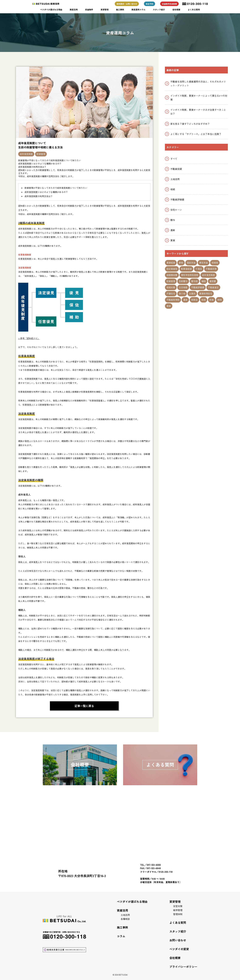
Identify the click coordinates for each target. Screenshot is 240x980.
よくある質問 (194, 10)
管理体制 (178, 914)
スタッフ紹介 (159, 10)
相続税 (215, 263)
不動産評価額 (177, 199)
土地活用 (175, 179)
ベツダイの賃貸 (179, 949)
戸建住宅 (171, 294)
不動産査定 (213, 287)
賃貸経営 (171, 263)
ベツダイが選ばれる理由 (51, 10)
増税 (204, 281)
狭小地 (182, 294)
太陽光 (192, 294)
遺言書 (213, 281)
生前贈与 (183, 281)
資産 (169, 306)
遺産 (173, 230)
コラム (121, 936)
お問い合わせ (178, 940)
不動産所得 (211, 269)
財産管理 (41, 154)
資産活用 (74, 10)
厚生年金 (204, 263)
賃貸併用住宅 (206, 294)
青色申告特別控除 (190, 275)
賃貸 (173, 240)
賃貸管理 (105, 10)
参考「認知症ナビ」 (30, 338)
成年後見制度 (26, 154)
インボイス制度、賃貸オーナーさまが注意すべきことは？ (198, 112)
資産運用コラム (138, 10)
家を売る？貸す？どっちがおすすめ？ (190, 124)
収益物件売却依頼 (169, 4)
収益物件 (89, 10)
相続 (173, 189)
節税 (181, 263)
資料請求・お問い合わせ (127, 4)
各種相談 (125, 919)
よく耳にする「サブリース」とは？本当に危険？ (196, 134)
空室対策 (178, 906)
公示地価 (183, 287)
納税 (220, 300)
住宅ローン (176, 210)
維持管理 (178, 910)
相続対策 (171, 287)
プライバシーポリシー (183, 967)
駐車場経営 (186, 269)
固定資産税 (172, 269)
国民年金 (191, 263)
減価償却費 (172, 275)
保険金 (194, 300)
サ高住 (199, 269)
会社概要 (176, 10)
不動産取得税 (173, 300)
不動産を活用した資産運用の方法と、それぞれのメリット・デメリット (198, 83)
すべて (174, 159)
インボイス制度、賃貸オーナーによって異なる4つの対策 (199, 98)
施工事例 (120, 10)
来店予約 (149, 4)
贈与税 (194, 281)
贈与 (173, 220)
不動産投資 (176, 169)
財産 (212, 300)
